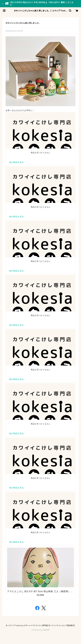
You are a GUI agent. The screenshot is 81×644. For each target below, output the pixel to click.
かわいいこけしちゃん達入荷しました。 (23, 23)
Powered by (41, 630)
